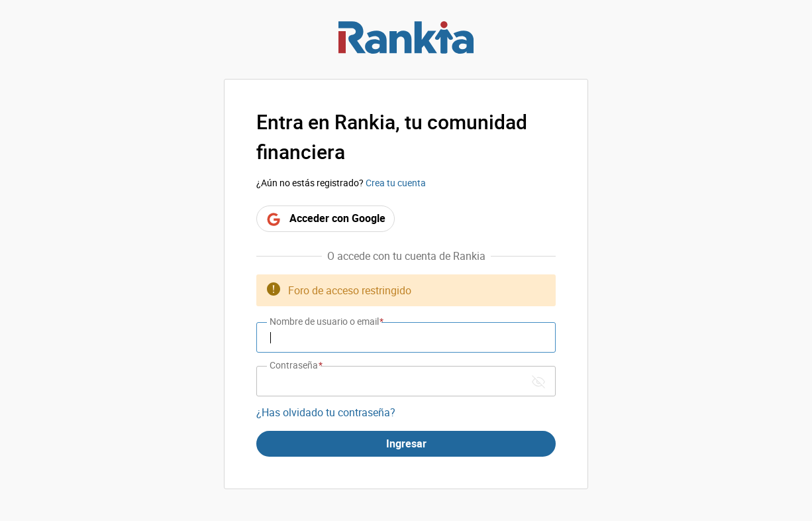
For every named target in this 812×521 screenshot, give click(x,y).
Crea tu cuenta (396, 183)
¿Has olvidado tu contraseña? (326, 412)
